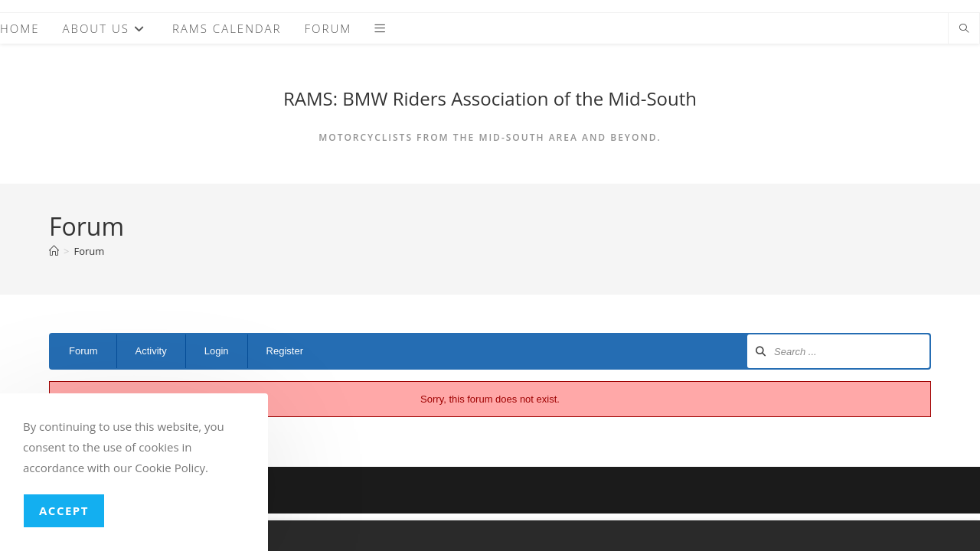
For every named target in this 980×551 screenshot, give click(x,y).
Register (285, 351)
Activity (151, 351)
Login (217, 351)
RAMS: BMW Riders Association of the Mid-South (490, 98)
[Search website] (964, 29)
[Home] (54, 251)
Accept (64, 510)
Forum (89, 251)
